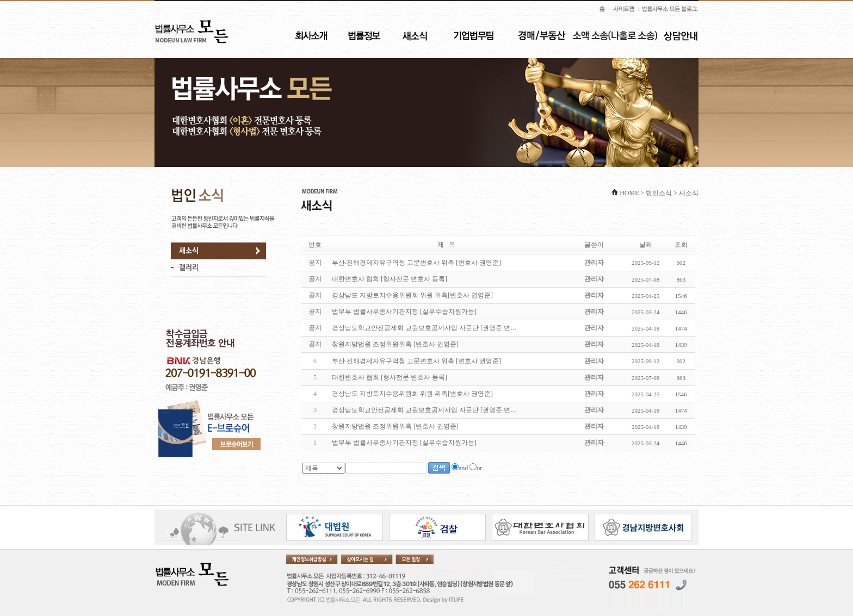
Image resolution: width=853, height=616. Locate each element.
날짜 (646, 245)
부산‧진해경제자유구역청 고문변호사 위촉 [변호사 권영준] (416, 361)
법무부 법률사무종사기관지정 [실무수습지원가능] (404, 443)
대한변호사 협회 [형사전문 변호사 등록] (390, 377)
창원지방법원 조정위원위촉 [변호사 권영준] (395, 426)
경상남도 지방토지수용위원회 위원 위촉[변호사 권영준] (412, 394)
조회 (681, 245)
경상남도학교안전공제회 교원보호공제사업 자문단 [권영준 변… (424, 410)
